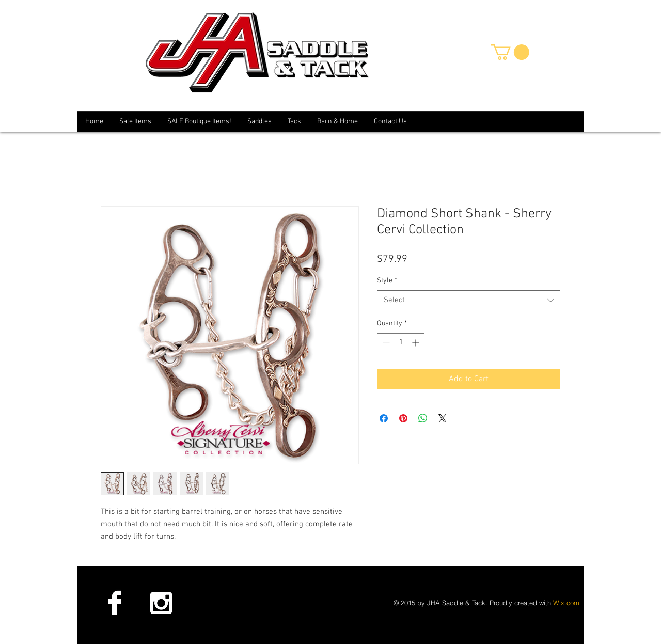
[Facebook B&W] (115, 603)
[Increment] (416, 343)
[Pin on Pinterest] (403, 418)
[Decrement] (385, 343)
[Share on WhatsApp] (423, 418)
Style (387, 281)
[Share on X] (443, 418)
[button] (510, 52)
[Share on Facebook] (384, 418)
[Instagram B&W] (161, 603)
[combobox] (469, 300)
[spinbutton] (401, 343)
